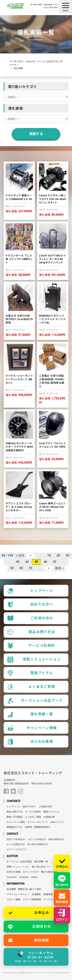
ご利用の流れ (30, 618)
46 (45, 562)
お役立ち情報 (13, 872)
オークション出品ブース (35, 701)
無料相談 (42, 940)
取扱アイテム (30, 673)
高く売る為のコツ (41, 867)
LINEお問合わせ (56, 839)
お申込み (42, 913)
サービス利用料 (31, 646)
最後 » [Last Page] (59, 568)
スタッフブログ (31, 872)
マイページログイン (17, 850)
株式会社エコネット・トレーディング (33, 773)
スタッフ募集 (13, 900)
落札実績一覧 (30, 714)
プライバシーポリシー (18, 894)
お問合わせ (42, 926)
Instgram (24, 877)
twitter (34, 877)
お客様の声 (49, 817)
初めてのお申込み (16, 839)
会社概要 (11, 889)
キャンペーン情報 (32, 728)
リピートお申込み (36, 839)
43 (18, 562)
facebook (12, 877)
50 (12, 568)
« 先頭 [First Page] (20, 555)
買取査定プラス (15, 827)
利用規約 (36, 894)
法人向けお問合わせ (38, 844)
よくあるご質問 (31, 687)
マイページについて (37, 822)
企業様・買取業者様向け (38, 827)
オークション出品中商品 (19, 862)
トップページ (30, 591)
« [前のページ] (31, 555)
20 (58, 555)
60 (21, 568)
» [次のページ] (49, 568)
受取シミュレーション (34, 660)
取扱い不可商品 (15, 817)
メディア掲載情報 (32, 900)
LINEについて (57, 822)
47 (55, 562)
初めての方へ (30, 605)
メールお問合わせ (16, 844)
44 (27, 562)
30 (67, 555)
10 (49, 555)
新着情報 (48, 894)
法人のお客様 (30, 742)
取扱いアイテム (51, 812)
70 (30, 568)
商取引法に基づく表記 (30, 889)
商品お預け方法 (31, 632)
